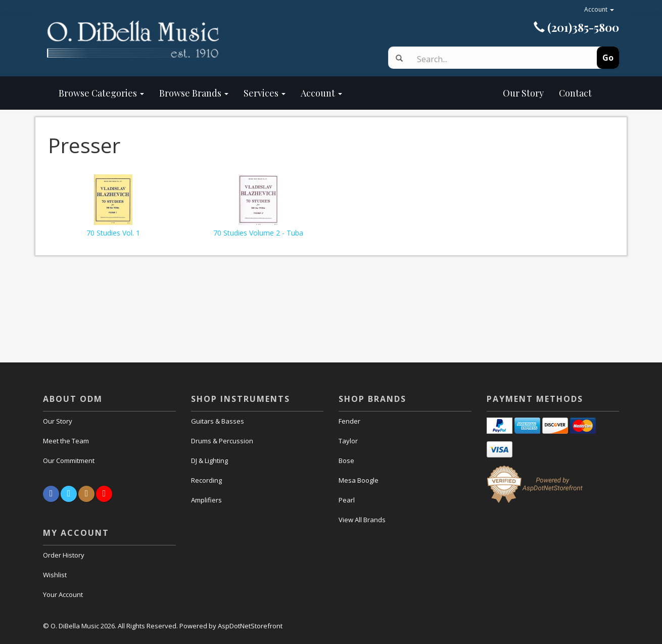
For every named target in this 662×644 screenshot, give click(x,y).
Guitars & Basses (218, 421)
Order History (64, 555)
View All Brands (362, 520)
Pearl (347, 500)
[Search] (494, 59)
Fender (349, 421)
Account (599, 9)
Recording (206, 480)
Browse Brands (194, 93)
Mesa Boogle (359, 480)
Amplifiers (206, 500)
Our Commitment (69, 461)
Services (265, 93)
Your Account (63, 594)
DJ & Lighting (209, 461)
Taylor (348, 441)
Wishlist (55, 575)
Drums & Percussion (222, 441)
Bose (346, 461)
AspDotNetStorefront (250, 626)
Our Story (451, 93)
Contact (575, 93)
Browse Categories (101, 93)
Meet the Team (66, 441)
